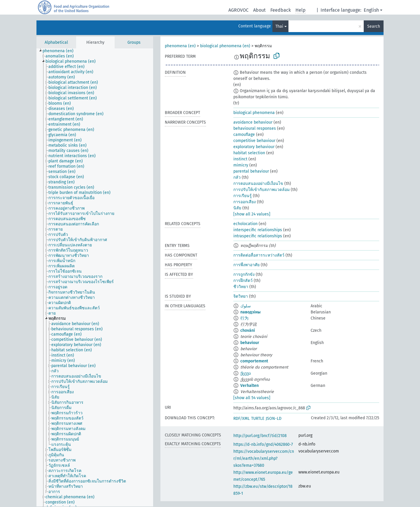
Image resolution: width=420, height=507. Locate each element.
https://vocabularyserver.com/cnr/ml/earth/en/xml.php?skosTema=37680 (264, 458)
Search (374, 26)
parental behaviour (251, 171)
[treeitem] (61, 51)
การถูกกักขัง (244, 274)
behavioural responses (255, 128)
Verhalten (250, 386)
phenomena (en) (180, 46)
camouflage (244, 135)
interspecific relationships (258, 230)
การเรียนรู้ (243, 196)
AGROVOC (238, 10)
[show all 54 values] (252, 398)
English (371, 10)
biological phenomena (254, 113)
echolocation (245, 224)
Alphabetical (56, 42)
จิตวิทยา (241, 296)
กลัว (237, 177)
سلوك (246, 306)
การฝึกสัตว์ (243, 281)
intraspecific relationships (258, 236)
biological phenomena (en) (225, 46)
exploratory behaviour (254, 147)
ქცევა (246, 373)
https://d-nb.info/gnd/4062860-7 (263, 444)
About (259, 10)
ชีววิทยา (241, 287)
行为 (244, 318)
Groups (134, 42)
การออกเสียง (245, 202)
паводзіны (250, 312)
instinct (240, 159)
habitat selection (249, 153)
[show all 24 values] (252, 214)
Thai (279, 26)
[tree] (95, 277)
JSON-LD (274, 419)
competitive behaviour (254, 141)
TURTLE (258, 419)
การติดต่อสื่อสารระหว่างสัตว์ (259, 255)
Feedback (281, 10)
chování (248, 330)
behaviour (250, 343)
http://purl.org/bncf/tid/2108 (260, 436)
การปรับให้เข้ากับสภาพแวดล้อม (261, 190)
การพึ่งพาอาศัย (246, 265)
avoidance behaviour (253, 122)
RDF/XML (242, 419)
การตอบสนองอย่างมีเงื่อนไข (258, 184)
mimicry (241, 165)
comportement (254, 361)
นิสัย (237, 208)
